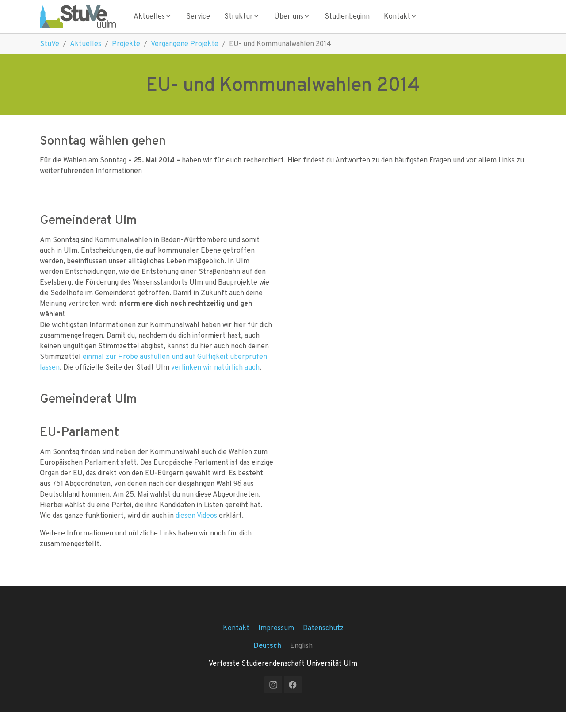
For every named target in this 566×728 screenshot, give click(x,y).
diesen (185, 531)
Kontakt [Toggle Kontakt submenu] (401, 24)
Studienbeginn (347, 24)
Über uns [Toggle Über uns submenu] (292, 24)
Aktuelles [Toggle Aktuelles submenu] (153, 24)
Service (198, 24)
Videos (207, 531)
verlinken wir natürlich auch (215, 383)
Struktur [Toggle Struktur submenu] (242, 24)
